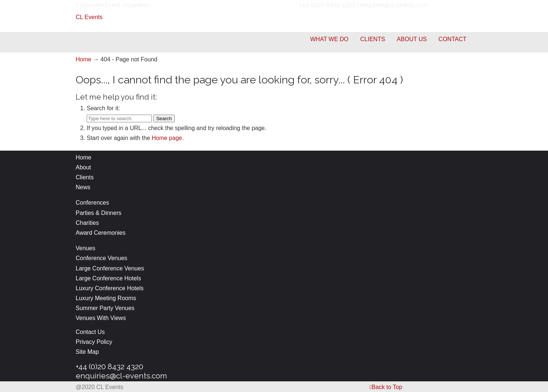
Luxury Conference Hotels (110, 288)
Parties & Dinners (99, 213)
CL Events (89, 17)
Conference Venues (102, 258)
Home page (167, 138)
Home (84, 59)
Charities (87, 223)
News (83, 187)
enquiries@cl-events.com (121, 376)
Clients (85, 177)
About (83, 167)
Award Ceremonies (101, 233)
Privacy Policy (94, 342)
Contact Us (90, 332)
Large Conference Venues (110, 268)
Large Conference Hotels (108, 278)
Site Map (87, 352)
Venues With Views (101, 318)
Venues (85, 248)
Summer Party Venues (105, 308)
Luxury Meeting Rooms (106, 298)
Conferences (92, 203)
